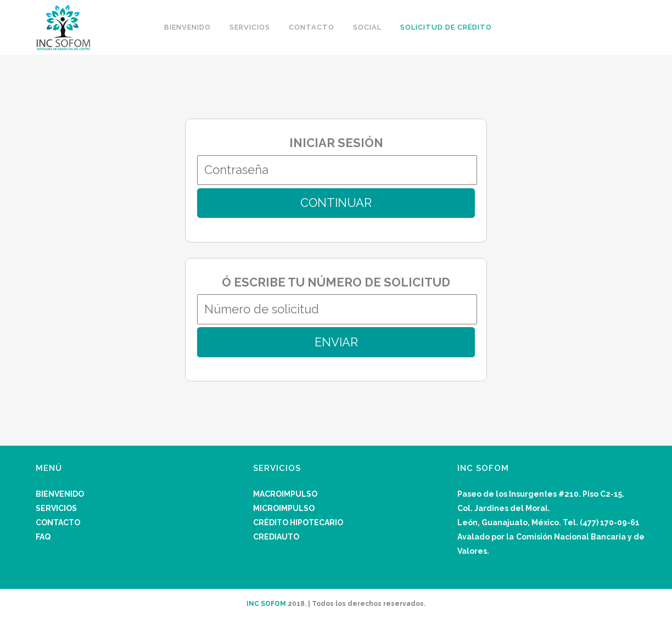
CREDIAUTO (276, 537)
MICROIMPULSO (284, 508)
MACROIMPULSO (285, 494)
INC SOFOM (266, 604)
